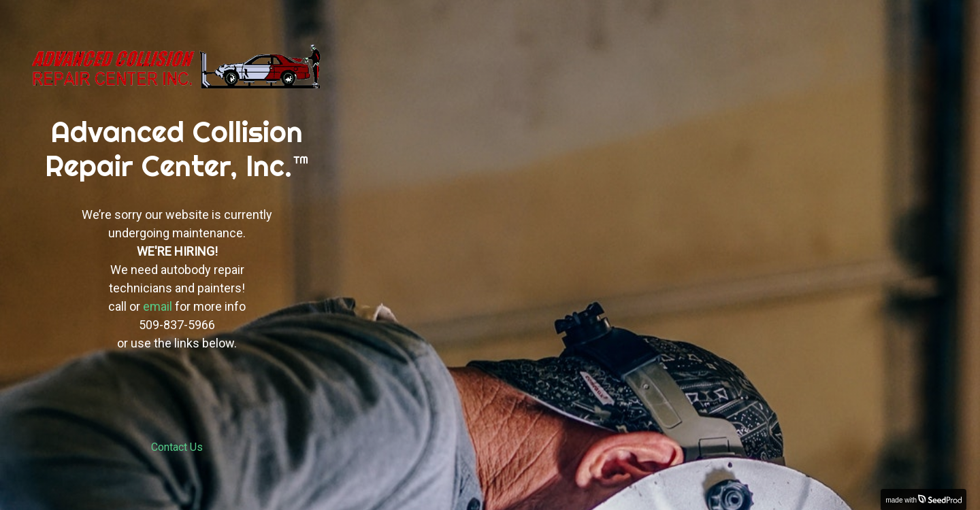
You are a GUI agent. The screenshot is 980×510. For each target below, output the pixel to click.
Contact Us (177, 447)
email (158, 306)
